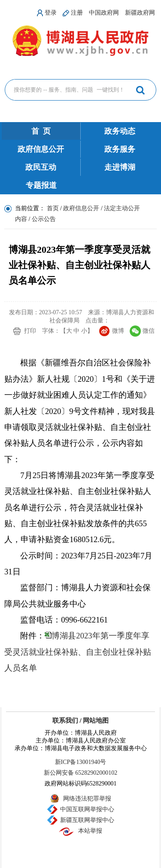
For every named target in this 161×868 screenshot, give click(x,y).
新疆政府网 (140, 13)
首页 (53, 208)
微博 (118, 331)
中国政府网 (104, 13)
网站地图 (96, 721)
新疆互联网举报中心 (87, 820)
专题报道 (41, 185)
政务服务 (120, 149)
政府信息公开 (41, 149)
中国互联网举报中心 (87, 809)
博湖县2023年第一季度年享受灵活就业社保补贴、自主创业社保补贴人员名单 (78, 652)
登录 (51, 13)
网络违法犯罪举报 (87, 799)
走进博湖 (120, 167)
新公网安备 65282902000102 (81, 773)
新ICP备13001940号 (81, 762)
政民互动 (41, 167)
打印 (30, 331)
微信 (149, 331)
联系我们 (65, 721)
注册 (77, 13)
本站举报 (90, 831)
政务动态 (120, 131)
